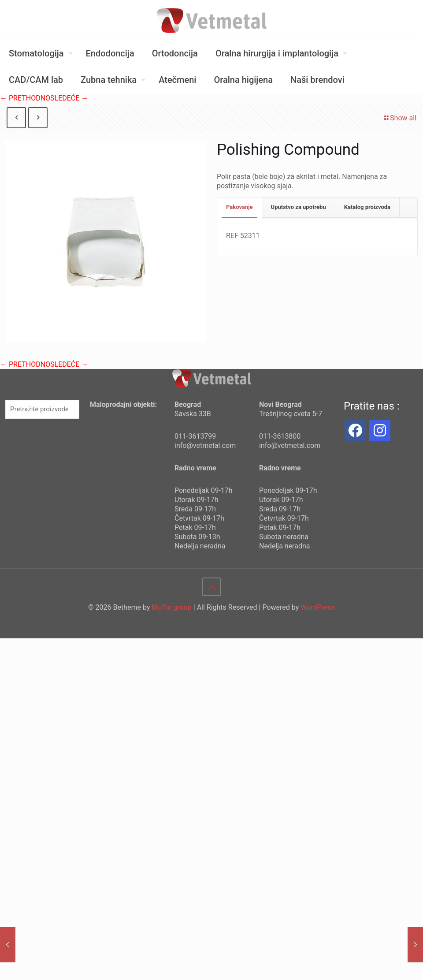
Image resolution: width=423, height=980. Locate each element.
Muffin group (171, 607)
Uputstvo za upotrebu (299, 207)
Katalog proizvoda (367, 207)
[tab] (240, 207)
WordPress (318, 607)
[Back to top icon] (211, 587)
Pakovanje (239, 207)
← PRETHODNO (25, 98)
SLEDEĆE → (69, 98)
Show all (400, 118)
